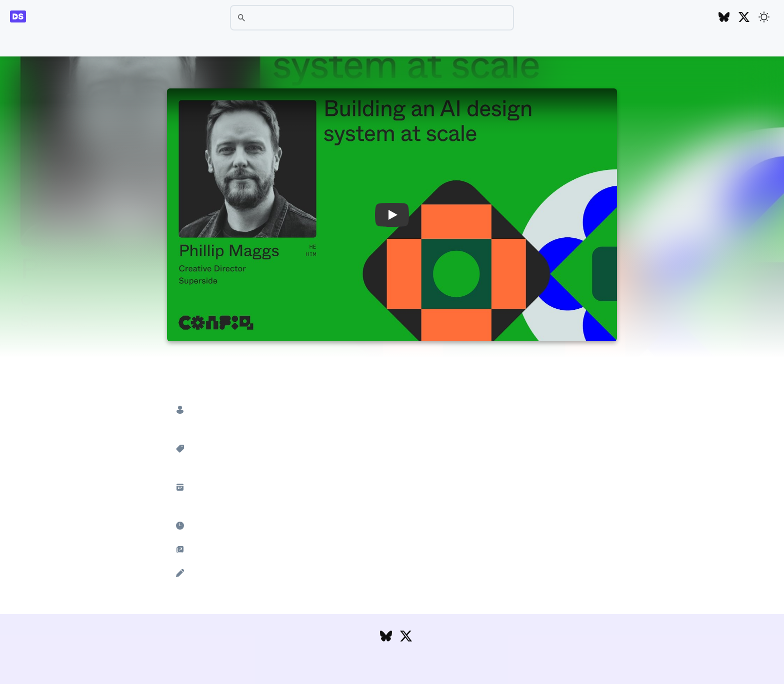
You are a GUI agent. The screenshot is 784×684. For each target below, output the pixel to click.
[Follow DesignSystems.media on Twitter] (744, 18)
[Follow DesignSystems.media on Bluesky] (724, 18)
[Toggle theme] (764, 17)
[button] (392, 215)
